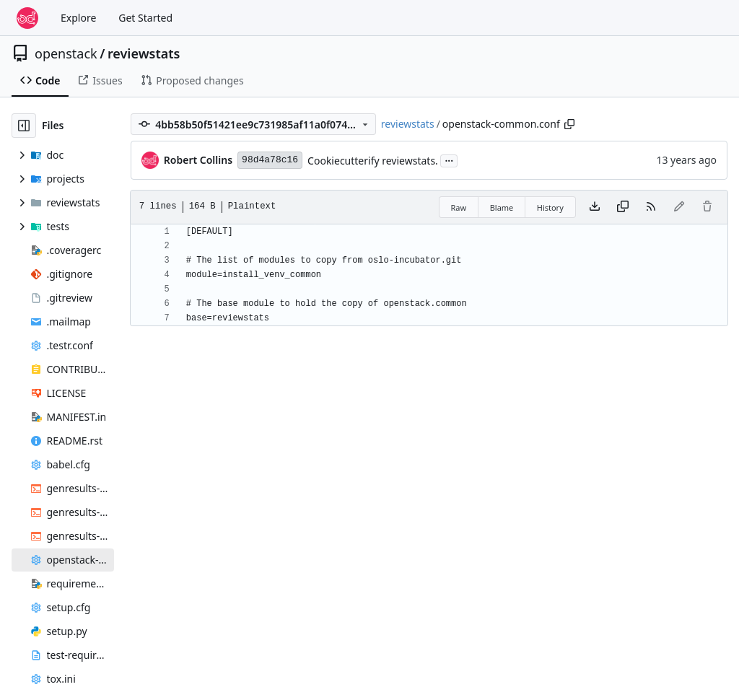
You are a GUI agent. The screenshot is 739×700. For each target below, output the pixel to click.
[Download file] (595, 207)
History (550, 207)
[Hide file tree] (24, 126)
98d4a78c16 (270, 160)
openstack (66, 53)
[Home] (27, 18)
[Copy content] (623, 207)
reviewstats (144, 53)
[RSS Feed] (651, 207)
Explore (78, 18)
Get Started (145, 18)
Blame (502, 207)
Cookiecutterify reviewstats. (373, 161)
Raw (459, 207)
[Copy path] (569, 124)
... (449, 159)
